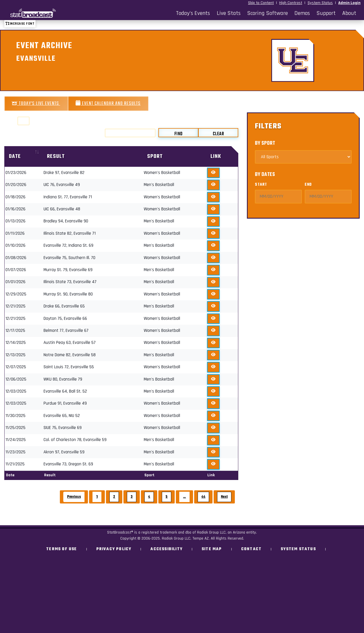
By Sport (265, 143)
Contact (251, 549)
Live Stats (229, 13)
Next (224, 497)
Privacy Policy (114, 549)
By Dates (265, 175)
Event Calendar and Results (108, 104)
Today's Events (193, 13)
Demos (302, 13)
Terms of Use (61, 549)
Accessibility (166, 549)
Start (261, 185)
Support (326, 13)
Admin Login (349, 3)
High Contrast (291, 3)
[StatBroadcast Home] (49, 13)
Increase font (20, 24)
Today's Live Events (36, 104)
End (308, 185)
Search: (123, 133)
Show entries (25, 121)
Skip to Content (261, 3)
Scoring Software (267, 13)
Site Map (212, 549)
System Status (320, 3)
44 (203, 497)
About (349, 13)
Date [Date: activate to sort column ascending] (15, 156)
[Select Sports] (303, 157)
